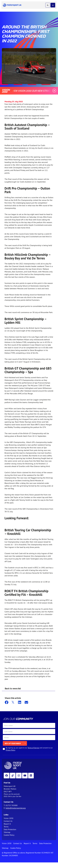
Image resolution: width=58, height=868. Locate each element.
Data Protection (10, 829)
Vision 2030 (8, 818)
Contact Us (8, 821)
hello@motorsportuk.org (16, 808)
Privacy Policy (10, 750)
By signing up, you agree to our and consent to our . (29, 749)
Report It (7, 824)
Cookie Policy (9, 835)
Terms (6, 827)
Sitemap (7, 832)
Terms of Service (33, 748)
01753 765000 (12, 805)
